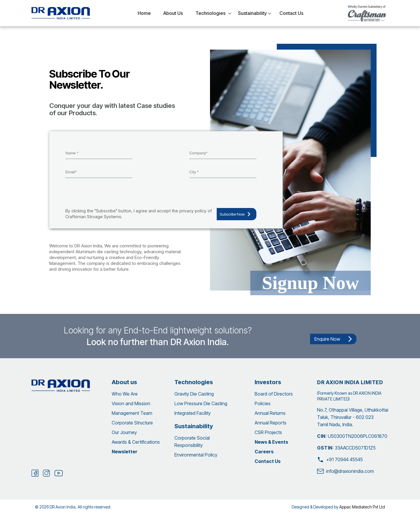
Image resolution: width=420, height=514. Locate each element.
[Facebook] (35, 473)
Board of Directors (274, 394)
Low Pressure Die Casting (201, 403)
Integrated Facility (192, 413)
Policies (263, 403)
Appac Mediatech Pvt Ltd (362, 507)
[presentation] (110, 194)
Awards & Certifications (136, 442)
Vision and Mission (131, 403)
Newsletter (125, 452)
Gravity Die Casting (194, 394)
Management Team (132, 413)
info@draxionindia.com (345, 471)
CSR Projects (268, 432)
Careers (264, 452)
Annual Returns (270, 413)
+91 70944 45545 (340, 460)
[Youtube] (59, 473)
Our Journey (124, 432)
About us (124, 382)
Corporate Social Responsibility (192, 442)
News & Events (271, 442)
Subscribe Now (237, 214)
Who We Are (125, 394)
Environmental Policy (196, 455)
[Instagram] (46, 473)
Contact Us (268, 461)
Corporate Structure (132, 423)
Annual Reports (271, 423)
